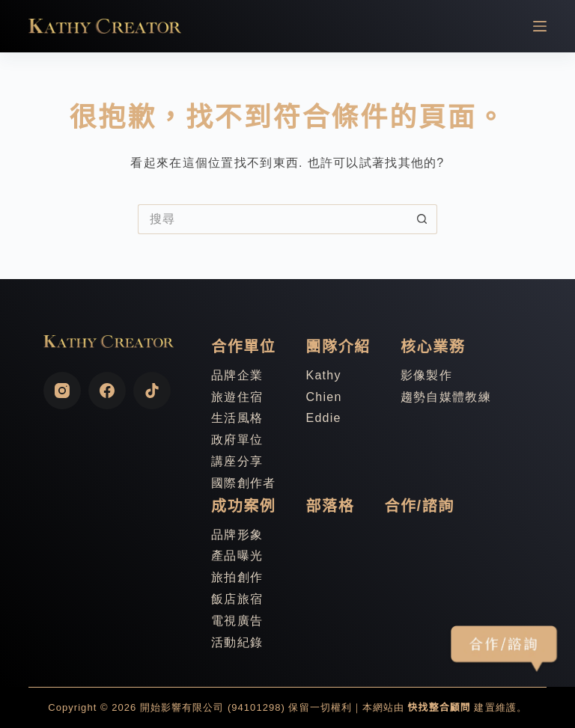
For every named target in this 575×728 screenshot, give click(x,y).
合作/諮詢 (419, 506)
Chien (323, 397)
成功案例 (243, 506)
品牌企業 (237, 375)
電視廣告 (237, 621)
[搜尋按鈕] (422, 219)
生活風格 (237, 418)
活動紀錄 (237, 642)
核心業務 (433, 346)
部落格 (330, 506)
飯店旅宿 (237, 599)
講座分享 (237, 461)
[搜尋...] (273, 219)
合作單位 (243, 346)
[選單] (540, 26)
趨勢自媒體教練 (446, 397)
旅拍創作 (237, 577)
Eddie (323, 418)
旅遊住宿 (237, 397)
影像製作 (426, 375)
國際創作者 (243, 483)
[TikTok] (152, 391)
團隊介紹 (338, 346)
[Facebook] (107, 391)
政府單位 (237, 440)
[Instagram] (62, 391)
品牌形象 (237, 535)
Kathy (323, 375)
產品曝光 (237, 556)
